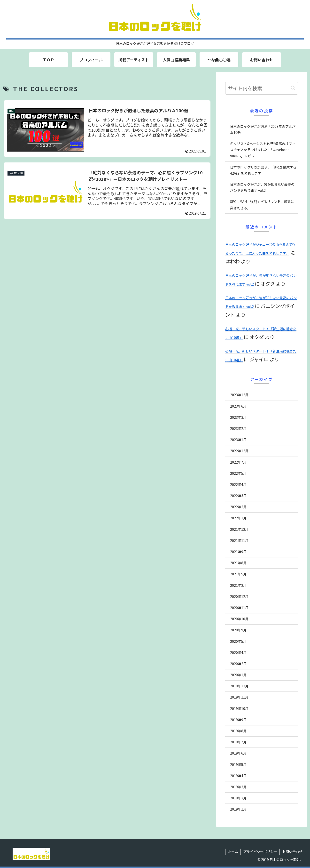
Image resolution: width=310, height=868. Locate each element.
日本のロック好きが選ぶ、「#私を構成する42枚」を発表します (263, 170)
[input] (262, 88)
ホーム (233, 852)
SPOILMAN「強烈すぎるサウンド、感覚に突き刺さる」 (262, 205)
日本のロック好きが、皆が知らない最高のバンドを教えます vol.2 (262, 187)
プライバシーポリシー (260, 852)
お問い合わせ (292, 852)
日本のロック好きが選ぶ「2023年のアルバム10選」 (263, 129)
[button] (293, 88)
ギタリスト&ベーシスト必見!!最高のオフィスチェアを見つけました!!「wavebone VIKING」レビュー (263, 150)
